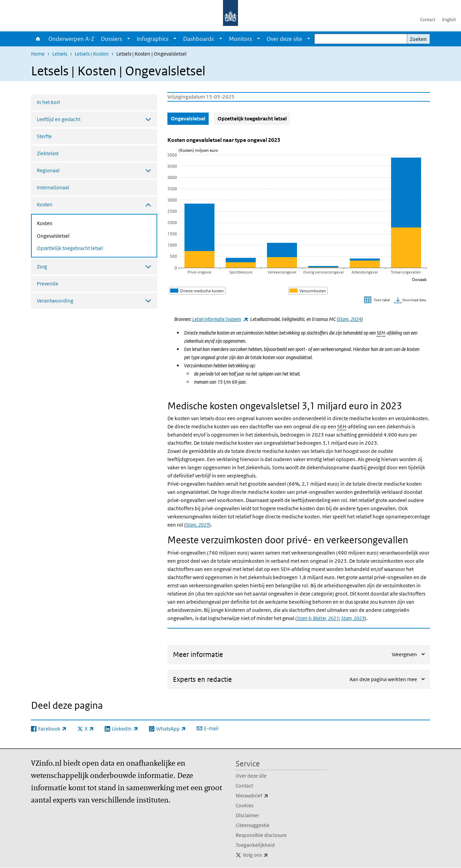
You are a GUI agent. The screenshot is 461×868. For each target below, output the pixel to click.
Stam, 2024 (350, 319)
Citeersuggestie (252, 825)
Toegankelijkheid (255, 845)
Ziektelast (48, 153)
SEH (381, 333)
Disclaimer (247, 815)
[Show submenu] (129, 39)
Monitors (240, 39)
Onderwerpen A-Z (71, 39)
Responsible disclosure (261, 835)
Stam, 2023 (197, 525)
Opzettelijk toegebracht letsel (70, 248)
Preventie (48, 284)
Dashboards (198, 39)
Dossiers (111, 39)
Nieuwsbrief (267, 796)
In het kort (48, 102)
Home (38, 39)
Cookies (244, 805)
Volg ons (270, 855)
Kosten (63, 223)
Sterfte (44, 136)
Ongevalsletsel (71, 235)
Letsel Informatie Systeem (220, 319)
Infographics (153, 39)
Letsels (60, 54)
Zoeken (418, 39)
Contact (428, 20)
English (449, 20)
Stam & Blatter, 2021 (318, 618)
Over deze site (284, 39)
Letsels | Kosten (92, 54)
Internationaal (53, 187)
